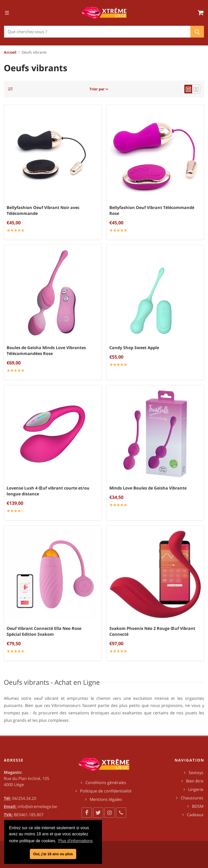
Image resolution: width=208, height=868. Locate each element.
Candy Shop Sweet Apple (134, 348)
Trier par (99, 89)
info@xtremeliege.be (37, 806)
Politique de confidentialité (106, 791)
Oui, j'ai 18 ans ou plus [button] (53, 854)
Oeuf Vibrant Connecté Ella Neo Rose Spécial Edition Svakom (44, 631)
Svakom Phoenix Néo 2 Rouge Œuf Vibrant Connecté (152, 631)
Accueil (10, 52)
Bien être (195, 781)
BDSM (198, 806)
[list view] (196, 89)
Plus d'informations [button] (76, 841)
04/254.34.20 (24, 798)
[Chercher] (97, 32)
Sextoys (196, 773)
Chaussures (192, 798)
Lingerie (196, 789)
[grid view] (188, 89)
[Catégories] (12, 89)
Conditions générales (106, 783)
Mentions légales (106, 799)
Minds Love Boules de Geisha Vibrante (148, 488)
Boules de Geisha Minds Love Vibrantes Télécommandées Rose (46, 351)
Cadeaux (195, 815)
